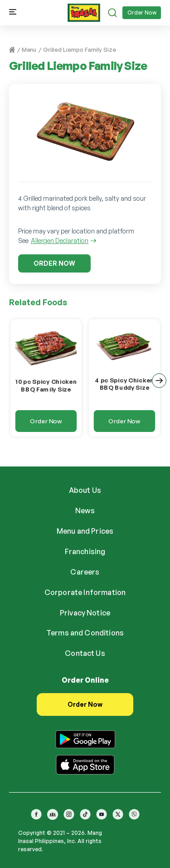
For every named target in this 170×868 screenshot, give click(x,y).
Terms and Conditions (85, 633)
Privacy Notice (85, 613)
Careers (85, 572)
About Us (85, 490)
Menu (29, 50)
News (85, 511)
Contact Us (85, 653)
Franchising (85, 551)
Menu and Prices (85, 531)
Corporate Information (85, 592)
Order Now (142, 12)
